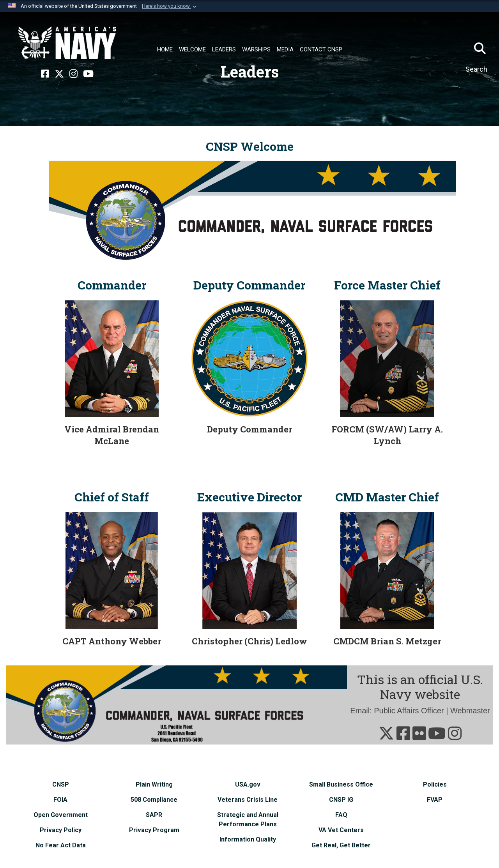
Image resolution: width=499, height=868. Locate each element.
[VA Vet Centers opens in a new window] (341, 830)
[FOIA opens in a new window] (60, 800)
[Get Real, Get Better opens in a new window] (341, 845)
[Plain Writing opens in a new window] (154, 784)
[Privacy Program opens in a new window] (154, 830)
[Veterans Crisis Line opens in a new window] (248, 800)
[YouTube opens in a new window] (88, 74)
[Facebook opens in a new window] (45, 74)
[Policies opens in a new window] (435, 784)
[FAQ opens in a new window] (341, 815)
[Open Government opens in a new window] (61, 815)
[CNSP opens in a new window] (61, 784)
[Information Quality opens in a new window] (248, 839)
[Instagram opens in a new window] (73, 74)
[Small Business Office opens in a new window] (341, 784)
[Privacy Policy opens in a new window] (61, 830)
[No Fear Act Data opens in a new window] (61, 845)
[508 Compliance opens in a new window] (154, 800)
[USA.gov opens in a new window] (248, 784)
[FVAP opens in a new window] (435, 800)
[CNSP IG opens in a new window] (341, 800)
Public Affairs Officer (409, 711)
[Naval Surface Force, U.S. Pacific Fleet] (67, 43)
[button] (170, 6)
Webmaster (470, 711)
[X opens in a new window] (59, 74)
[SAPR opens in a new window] (154, 815)
